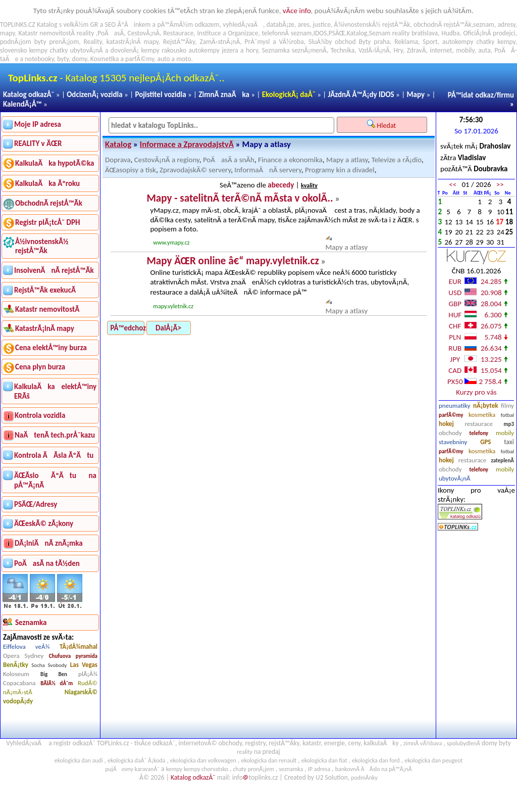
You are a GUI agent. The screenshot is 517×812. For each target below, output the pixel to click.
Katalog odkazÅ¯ (29, 94)
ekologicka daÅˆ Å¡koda (136, 760)
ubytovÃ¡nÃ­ (455, 478)
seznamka (291, 769)
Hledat (382, 125)
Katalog (118, 144)
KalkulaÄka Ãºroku (47, 183)
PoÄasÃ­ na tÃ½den (47, 563)
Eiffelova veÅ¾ (26, 647)
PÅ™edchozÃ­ (127, 328)
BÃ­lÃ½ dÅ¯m (57, 683)
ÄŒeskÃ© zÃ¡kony (44, 523)
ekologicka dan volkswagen (203, 760)
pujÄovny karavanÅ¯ (132, 769)
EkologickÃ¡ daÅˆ (289, 94)
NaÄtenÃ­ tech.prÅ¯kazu (55, 435)
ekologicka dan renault (269, 760)
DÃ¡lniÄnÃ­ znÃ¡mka (49, 543)
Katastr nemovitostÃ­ (47, 309)
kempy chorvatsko (206, 769)
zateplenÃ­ (502, 461)
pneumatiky (455, 405)
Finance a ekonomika (290, 160)
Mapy (416, 94)
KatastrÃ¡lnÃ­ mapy (45, 328)
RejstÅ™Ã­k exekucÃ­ (45, 290)
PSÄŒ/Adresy (36, 504)
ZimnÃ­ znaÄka (224, 94)
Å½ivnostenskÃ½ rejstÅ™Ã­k (42, 246)
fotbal (507, 415)
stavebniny (453, 442)
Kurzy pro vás (476, 392)
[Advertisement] (476, 635)
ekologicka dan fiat (324, 760)
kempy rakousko (164, 50)
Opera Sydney (23, 656)
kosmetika (482, 415)
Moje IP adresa (38, 124)
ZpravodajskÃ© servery (195, 170)
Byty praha (374, 42)
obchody (450, 433)
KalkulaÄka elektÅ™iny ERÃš (55, 391)
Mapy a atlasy (347, 160)
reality (86, 33)
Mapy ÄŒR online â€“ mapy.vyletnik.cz (232, 261)
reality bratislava (415, 33)
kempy (506, 42)
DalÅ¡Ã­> (168, 328)
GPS (485, 442)
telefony (479, 433)
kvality (309, 185)
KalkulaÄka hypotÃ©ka (55, 163)
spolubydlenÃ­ (463, 743)
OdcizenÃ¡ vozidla (94, 94)
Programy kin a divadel (340, 170)
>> (500, 184)
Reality (92, 42)
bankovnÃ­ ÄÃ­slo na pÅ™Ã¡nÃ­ (374, 769)
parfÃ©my (451, 415)
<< (453, 184)
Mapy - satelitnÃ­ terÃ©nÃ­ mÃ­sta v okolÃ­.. (240, 198)
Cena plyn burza (40, 367)
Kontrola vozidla (40, 415)
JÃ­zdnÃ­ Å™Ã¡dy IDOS (361, 94)
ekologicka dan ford (376, 760)
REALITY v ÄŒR (38, 144)
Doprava (118, 160)
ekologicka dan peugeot (433, 760)
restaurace (478, 424)
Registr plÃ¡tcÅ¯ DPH (48, 222)
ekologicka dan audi (79, 760)
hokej (446, 424)
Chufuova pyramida (73, 656)
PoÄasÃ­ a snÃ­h (229, 160)
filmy (507, 405)
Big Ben (54, 674)
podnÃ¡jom (16, 42)
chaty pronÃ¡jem (254, 769)
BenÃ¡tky (16, 665)
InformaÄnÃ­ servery (268, 170)
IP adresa (319, 769)
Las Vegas (84, 665)
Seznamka (276, 50)
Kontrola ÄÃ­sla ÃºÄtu (54, 455)
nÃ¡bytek (485, 405)
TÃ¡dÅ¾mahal (79, 647)
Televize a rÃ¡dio (397, 160)
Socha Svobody (49, 665)
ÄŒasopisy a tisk (131, 170)
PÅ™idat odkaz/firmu (481, 95)
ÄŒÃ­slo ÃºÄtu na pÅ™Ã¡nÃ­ (55, 480)
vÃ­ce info (297, 11)
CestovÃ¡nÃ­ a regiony (167, 160)
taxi (509, 442)
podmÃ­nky (364, 778)
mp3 (509, 424)
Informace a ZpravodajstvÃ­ (187, 144)
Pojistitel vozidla (160, 94)
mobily (505, 433)
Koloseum (16, 674)
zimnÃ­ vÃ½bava (423, 743)
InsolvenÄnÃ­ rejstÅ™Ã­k (54, 270)
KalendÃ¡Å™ (22, 104)
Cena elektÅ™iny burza (51, 348)
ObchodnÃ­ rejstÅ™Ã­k (49, 203)
